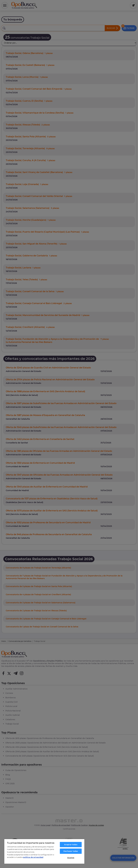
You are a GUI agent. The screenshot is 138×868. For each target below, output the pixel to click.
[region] (44, 851)
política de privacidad (33, 857)
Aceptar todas (71, 844)
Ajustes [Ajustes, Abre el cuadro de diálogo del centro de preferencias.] (71, 858)
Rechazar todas (71, 851)
